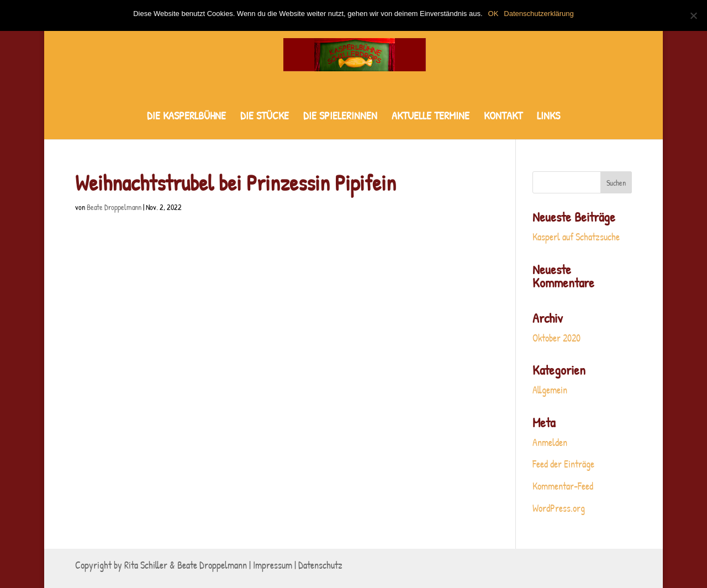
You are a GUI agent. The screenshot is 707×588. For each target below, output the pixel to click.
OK (494, 14)
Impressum (273, 565)
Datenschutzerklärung (539, 14)
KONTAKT (503, 117)
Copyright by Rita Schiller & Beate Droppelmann (161, 565)
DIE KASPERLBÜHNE (186, 117)
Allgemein (550, 390)
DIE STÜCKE (265, 117)
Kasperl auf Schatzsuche (576, 237)
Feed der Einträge (563, 464)
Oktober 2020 (556, 338)
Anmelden (550, 442)
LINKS (548, 117)
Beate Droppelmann (114, 207)
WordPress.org (559, 508)
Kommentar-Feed (563, 486)
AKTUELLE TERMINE (431, 117)
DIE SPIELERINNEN (340, 117)
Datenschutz (320, 565)
